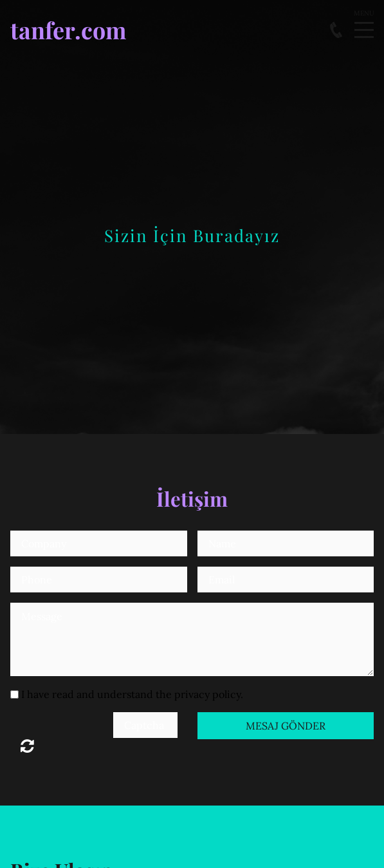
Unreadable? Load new (27, 746)
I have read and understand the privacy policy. (132, 694)
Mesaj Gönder (286, 726)
